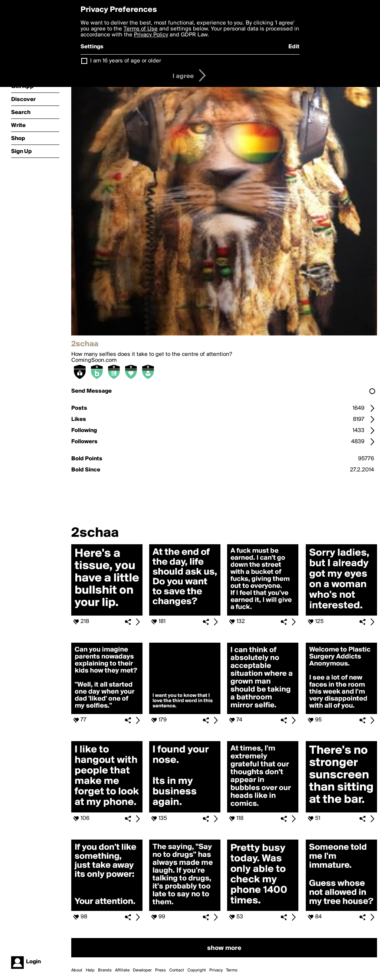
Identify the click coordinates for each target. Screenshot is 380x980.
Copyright (197, 970)
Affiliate (122, 970)
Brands (105, 970)
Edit (294, 47)
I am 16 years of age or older (126, 61)
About (77, 970)
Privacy (216, 970)
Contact (177, 970)
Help (90, 970)
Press (160, 970)
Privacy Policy (151, 35)
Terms (232, 970)
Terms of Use (141, 29)
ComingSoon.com (94, 360)
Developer (142, 970)
